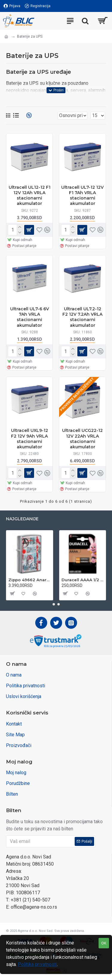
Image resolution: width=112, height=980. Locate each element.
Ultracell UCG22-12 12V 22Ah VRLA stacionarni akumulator (82, 439)
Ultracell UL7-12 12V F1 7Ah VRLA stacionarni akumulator (82, 195)
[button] (54, 604)
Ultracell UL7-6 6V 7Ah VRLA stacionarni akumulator (30, 317)
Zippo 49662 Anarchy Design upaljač (30, 580)
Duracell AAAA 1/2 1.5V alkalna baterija (83, 580)
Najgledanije (22, 519)
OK (104, 943)
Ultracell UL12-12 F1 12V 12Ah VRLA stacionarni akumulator (30, 195)
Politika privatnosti (37, 964)
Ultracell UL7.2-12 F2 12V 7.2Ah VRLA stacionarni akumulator (82, 317)
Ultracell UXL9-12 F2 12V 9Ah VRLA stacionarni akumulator (30, 439)
